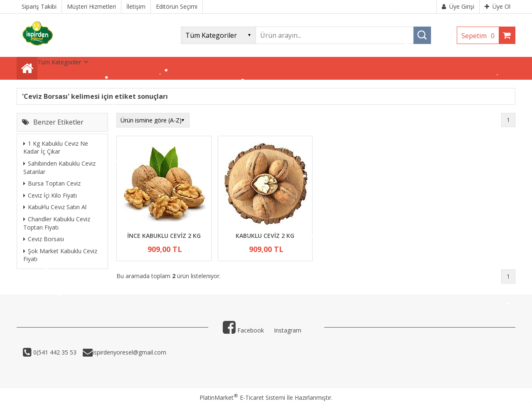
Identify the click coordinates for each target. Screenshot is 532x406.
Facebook (243, 330)
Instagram (288, 330)
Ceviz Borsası (44, 239)
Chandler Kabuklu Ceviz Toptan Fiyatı (57, 223)
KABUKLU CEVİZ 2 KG (265, 236)
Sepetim (480, 36)
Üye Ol (498, 6)
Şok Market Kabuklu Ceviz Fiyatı (60, 255)
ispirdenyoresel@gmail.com (129, 352)
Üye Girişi (458, 6)
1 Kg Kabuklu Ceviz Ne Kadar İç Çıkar (56, 148)
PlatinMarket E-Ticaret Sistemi (242, 397)
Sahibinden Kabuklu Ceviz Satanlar (59, 168)
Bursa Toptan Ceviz (52, 183)
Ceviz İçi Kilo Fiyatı (50, 195)
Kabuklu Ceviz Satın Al (55, 207)
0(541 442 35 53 (54, 352)
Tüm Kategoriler (59, 62)
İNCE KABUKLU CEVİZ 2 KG (164, 236)
